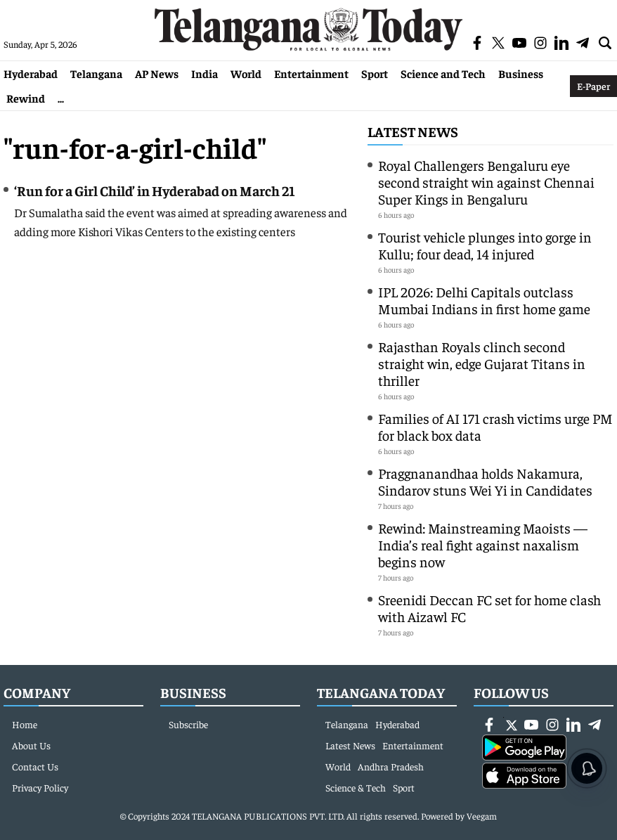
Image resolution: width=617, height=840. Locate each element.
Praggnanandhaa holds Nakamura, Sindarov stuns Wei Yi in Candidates (485, 481)
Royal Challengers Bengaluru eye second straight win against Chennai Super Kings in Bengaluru (486, 182)
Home (25, 724)
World (246, 73)
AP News (157, 73)
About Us (31, 745)
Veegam (482, 816)
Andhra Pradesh (391, 766)
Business (521, 73)
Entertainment (311, 73)
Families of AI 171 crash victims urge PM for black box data (495, 426)
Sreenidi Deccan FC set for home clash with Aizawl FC (489, 608)
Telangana (96, 73)
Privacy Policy (40, 787)
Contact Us (35, 766)
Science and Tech (443, 73)
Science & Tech (356, 787)
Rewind (26, 98)
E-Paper (593, 86)
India (204, 73)
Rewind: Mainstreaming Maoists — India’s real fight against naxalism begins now (484, 544)
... (61, 98)
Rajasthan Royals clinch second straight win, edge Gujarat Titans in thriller (482, 363)
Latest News (413, 131)
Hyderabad (31, 73)
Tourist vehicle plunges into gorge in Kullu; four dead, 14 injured (485, 245)
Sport (375, 73)
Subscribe (188, 724)
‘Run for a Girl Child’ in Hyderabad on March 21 (155, 190)
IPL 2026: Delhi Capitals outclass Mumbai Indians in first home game (484, 300)
